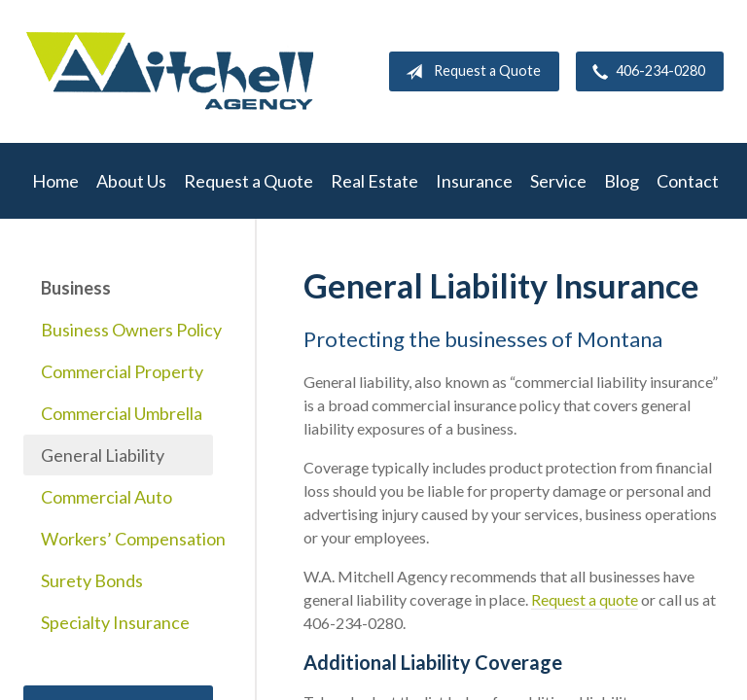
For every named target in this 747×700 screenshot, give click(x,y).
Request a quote (585, 599)
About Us (131, 181)
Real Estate (374, 181)
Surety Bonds (92, 580)
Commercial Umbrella (122, 413)
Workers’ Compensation (127, 539)
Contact (688, 181)
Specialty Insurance (115, 622)
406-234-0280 (645, 72)
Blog (622, 181)
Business (76, 288)
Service (558, 181)
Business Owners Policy (127, 330)
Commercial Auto (107, 497)
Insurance (474, 181)
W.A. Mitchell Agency (169, 71)
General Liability (103, 455)
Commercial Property (122, 371)
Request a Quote (469, 72)
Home (55, 181)
